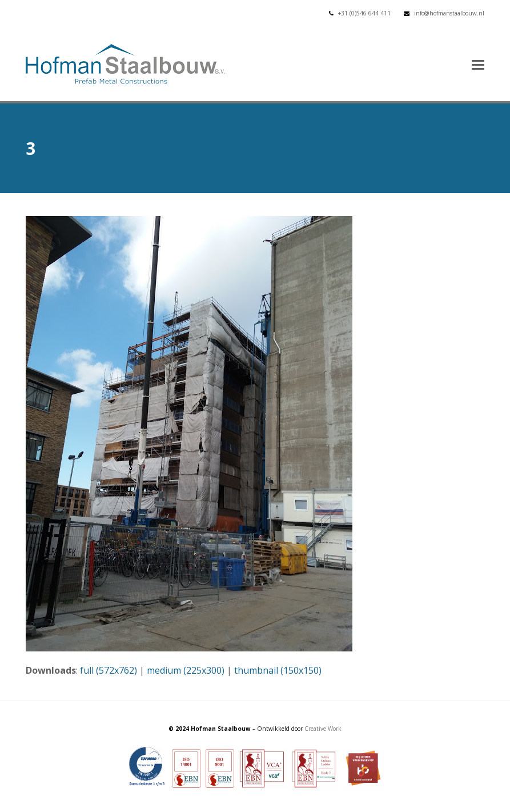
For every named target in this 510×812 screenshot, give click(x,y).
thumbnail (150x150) (278, 670)
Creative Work (323, 729)
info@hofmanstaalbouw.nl (449, 13)
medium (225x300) (186, 670)
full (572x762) (109, 670)
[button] (478, 64)
